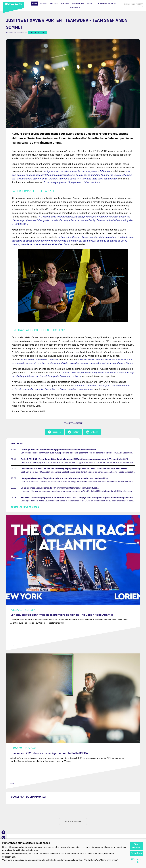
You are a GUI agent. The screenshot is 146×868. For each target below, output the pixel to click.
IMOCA (90, 3)
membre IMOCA (130, 4)
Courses (43, 3)
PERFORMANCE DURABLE (106, 3)
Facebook (54, 432)
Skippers (54, 3)
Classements (78, 3)
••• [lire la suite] (12, 645)
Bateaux (65, 3)
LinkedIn (92, 432)
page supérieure (73, 821)
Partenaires (74, 7)
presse (140, 4)
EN (142, 7)
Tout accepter (136, 846)
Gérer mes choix (136, 861)
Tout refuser (136, 853)
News (34, 3)
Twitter (73, 432)
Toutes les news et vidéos (25, 507)
